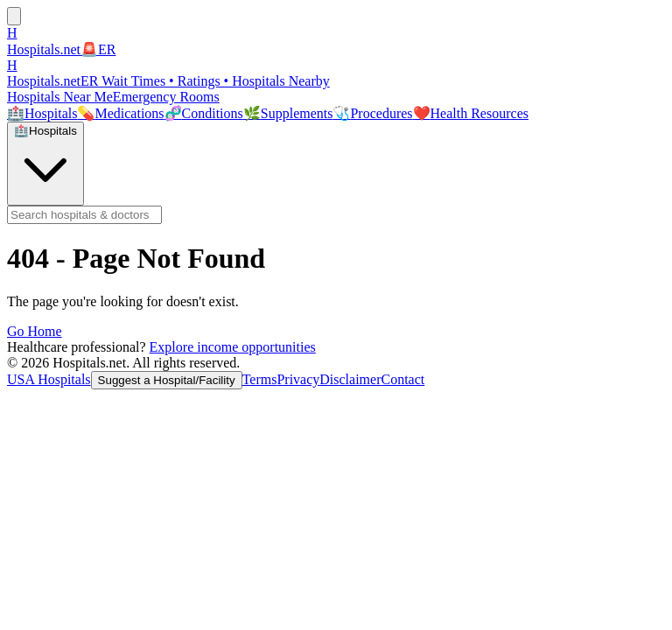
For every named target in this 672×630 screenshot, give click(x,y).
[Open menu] (14, 16)
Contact (402, 379)
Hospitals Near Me (60, 97)
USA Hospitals (49, 379)
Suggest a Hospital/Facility (167, 380)
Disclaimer (350, 379)
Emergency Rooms (166, 97)
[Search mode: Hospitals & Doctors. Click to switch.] (45, 164)
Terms (260, 379)
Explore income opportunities (233, 347)
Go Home (35, 331)
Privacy (298, 379)
